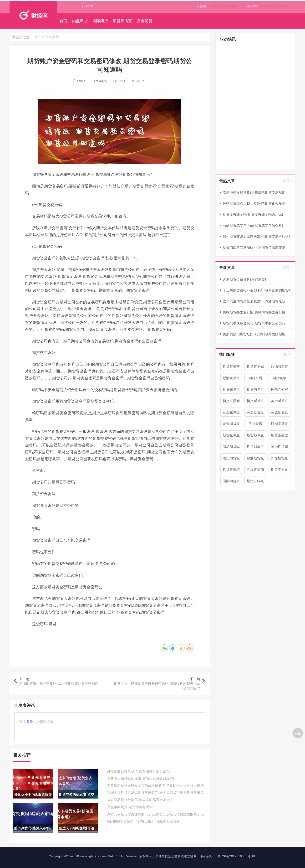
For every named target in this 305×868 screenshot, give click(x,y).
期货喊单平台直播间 (255, 448)
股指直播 (255, 424)
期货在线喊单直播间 (255, 482)
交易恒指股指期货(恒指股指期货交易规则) (255, 192)
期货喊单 (279, 378)
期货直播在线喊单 (280, 471)
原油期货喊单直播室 (255, 459)
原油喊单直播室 (231, 379)
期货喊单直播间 (231, 391)
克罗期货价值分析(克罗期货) (244, 279)
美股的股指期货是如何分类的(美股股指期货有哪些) (257, 334)
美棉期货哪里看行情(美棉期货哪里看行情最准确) (257, 312)
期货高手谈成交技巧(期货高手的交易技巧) (255, 323)
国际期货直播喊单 (231, 482)
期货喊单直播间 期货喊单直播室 (255, 391)
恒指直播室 (280, 389)
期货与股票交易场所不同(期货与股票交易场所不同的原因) (257, 247)
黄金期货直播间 (231, 425)
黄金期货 (145, 21)
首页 (64, 21)
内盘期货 (80, 21)
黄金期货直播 (280, 413)
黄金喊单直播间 (280, 402)
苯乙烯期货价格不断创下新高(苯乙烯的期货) (256, 290)
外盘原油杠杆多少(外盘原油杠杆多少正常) (139, 771)
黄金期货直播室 (255, 413)
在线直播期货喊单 (255, 471)
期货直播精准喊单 (231, 471)
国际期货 (100, 21)
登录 (30, 722)
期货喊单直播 (231, 436)
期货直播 (255, 378)
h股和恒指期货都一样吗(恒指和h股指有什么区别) (144, 821)
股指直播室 (280, 424)
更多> (287, 181)
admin (79, 81)
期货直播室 (122, 21)
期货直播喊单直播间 (255, 368)
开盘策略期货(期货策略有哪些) (131, 807)
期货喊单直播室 (255, 436)
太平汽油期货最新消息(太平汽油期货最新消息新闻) (257, 301)
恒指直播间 (231, 401)
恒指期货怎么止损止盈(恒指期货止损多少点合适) (257, 203)
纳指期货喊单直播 (231, 459)
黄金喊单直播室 (231, 413)
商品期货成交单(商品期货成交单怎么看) (253, 225)
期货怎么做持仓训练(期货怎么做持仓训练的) (141, 778)
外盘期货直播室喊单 (280, 459)
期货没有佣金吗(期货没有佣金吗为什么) (253, 214)
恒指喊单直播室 (255, 402)
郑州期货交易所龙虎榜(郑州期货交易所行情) (256, 236)
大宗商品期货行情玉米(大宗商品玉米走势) (139, 800)
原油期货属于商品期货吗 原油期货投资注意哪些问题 (59, 683)
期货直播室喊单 (280, 436)
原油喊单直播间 (280, 368)
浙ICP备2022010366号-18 (236, 856)
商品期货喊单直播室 (231, 448)
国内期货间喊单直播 (280, 448)
